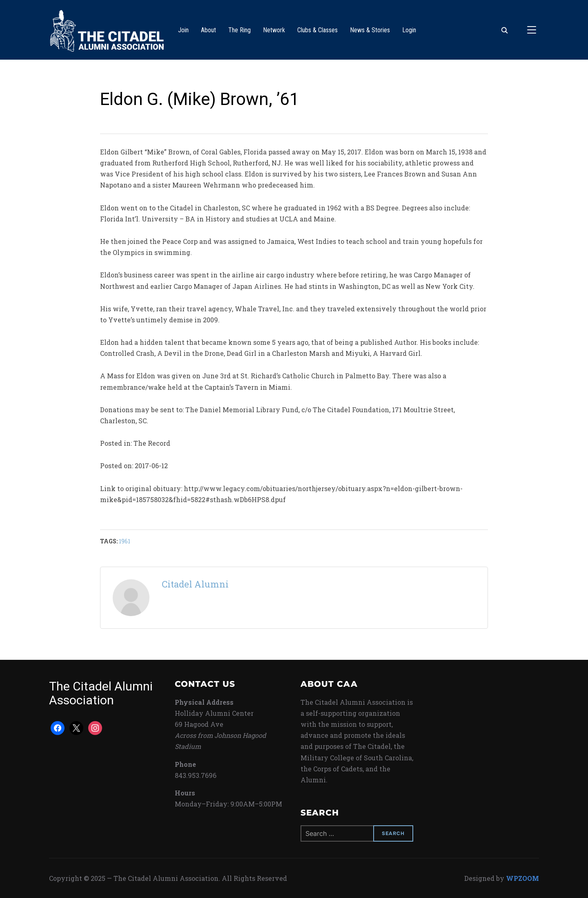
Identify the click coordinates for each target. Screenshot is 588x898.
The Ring (239, 30)
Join (183, 30)
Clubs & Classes (317, 30)
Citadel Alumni (195, 584)
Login (409, 30)
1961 (125, 541)
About (208, 30)
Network (274, 30)
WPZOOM (522, 878)
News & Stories (370, 30)
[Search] (504, 30)
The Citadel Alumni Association (101, 693)
